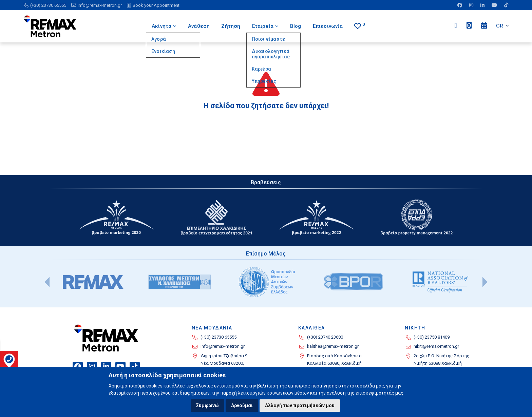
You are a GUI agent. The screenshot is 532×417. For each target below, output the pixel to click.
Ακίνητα (163, 26)
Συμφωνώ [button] (207, 405)
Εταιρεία (265, 26)
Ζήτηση (230, 26)
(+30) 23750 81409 (432, 337)
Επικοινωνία (328, 26)
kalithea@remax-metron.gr (333, 346)
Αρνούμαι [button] (242, 405)
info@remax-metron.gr (223, 346)
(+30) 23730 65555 (218, 337)
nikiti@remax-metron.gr (436, 346)
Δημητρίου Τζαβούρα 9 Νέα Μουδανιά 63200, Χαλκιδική (224, 363)
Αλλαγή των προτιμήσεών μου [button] (300, 405)
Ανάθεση (198, 26)
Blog (296, 26)
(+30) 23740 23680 (325, 337)
